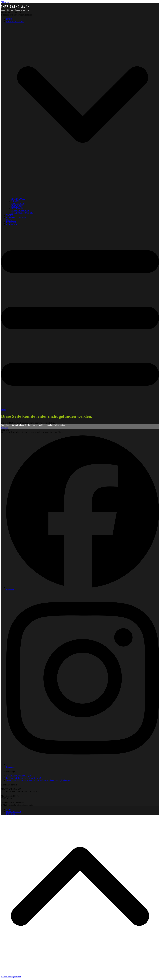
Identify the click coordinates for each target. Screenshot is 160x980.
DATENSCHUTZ (14, 812)
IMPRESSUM (12, 814)
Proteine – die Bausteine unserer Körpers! (24, 778)
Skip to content (7, 2)
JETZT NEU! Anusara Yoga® (19, 776)
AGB (8, 809)
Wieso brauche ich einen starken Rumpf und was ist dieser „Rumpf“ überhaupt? (39, 780)
